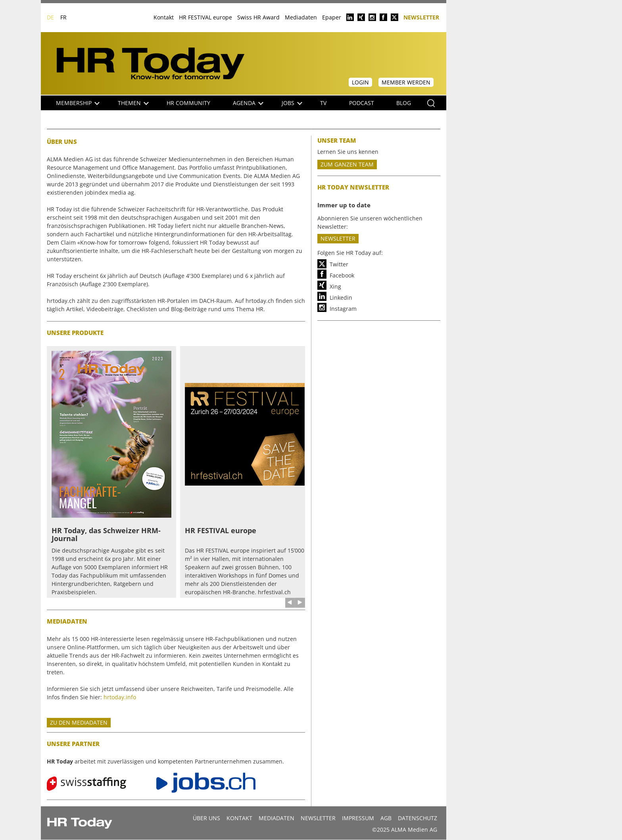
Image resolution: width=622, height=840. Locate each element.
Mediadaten (301, 17)
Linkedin (341, 298)
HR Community (188, 103)
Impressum (358, 818)
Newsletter (421, 17)
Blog (404, 103)
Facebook (342, 275)
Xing (335, 286)
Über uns (206, 818)
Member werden (406, 82)
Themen (133, 103)
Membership (78, 103)
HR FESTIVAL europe (205, 17)
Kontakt (164, 17)
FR (63, 17)
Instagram (343, 309)
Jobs (292, 103)
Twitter (339, 264)
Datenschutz (418, 818)
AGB (386, 818)
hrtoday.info (120, 697)
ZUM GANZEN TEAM (347, 164)
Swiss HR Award (258, 17)
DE (50, 17)
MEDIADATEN (276, 818)
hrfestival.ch (274, 592)
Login (360, 82)
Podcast (362, 103)
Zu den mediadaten (79, 722)
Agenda (248, 103)
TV (323, 103)
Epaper (332, 17)
